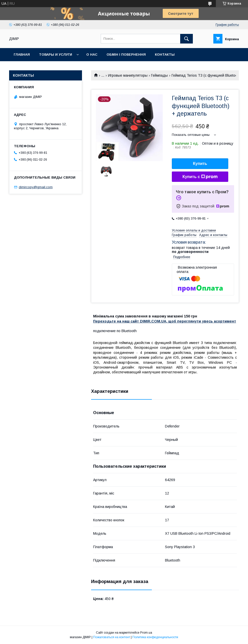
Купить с (200, 177)
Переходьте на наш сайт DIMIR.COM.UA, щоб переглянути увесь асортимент (165, 321)
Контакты (165, 55)
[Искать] (187, 39)
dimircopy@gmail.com (36, 187)
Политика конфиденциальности (155, 637)
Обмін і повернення (126, 55)
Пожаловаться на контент (112, 637)
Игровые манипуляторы (128, 75)
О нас (92, 55)
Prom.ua (146, 633)
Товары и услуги (56, 55)
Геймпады (159, 75)
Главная (22, 55)
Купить (200, 164)
